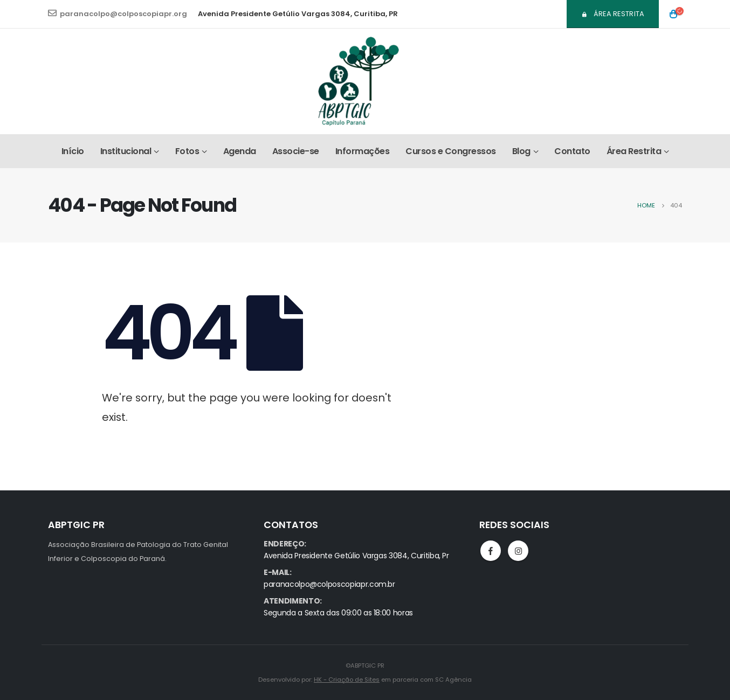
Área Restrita (613, 14)
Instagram (518, 551)
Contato (572, 151)
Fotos (187, 151)
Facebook (491, 551)
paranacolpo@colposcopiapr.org (118, 14)
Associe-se (296, 151)
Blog (521, 151)
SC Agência (453, 680)
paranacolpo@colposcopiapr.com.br (329, 584)
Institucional (126, 151)
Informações (363, 151)
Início (73, 151)
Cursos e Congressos (451, 151)
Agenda (240, 151)
